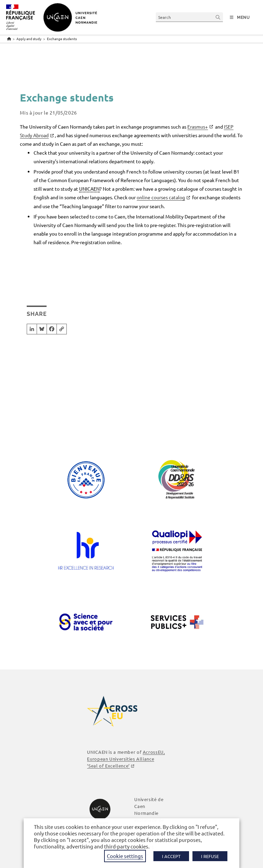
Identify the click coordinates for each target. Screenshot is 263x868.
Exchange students (62, 39)
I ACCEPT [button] (171, 856)
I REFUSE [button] (210, 856)
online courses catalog (161, 197)
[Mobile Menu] (240, 17)
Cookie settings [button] (125, 856)
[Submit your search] (218, 17)
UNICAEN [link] (89, 189)
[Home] (9, 39)
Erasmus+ (198, 127)
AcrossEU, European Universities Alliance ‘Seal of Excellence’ (126, 759)
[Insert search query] (189, 17)
